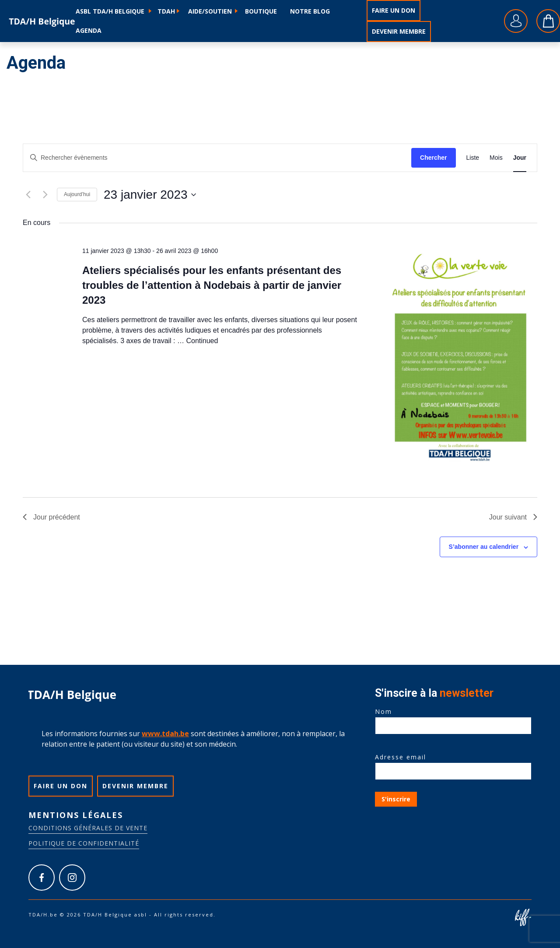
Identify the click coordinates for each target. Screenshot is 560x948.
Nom (453, 719)
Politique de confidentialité (84, 843)
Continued (202, 341)
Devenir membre (399, 31)
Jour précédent (51, 517)
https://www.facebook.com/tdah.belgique (42, 878)
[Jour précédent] (28, 195)
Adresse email (453, 764)
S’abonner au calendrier (484, 547)
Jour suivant (513, 517)
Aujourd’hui (77, 194)
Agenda (89, 30)
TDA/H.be (42, 21)
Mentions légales (76, 815)
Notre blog (310, 11)
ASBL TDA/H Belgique (110, 11)
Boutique (261, 11)
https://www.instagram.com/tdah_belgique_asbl (72, 878)
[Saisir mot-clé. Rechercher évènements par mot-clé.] (217, 158)
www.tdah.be (165, 734)
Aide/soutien (210, 11)
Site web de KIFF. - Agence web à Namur (523, 917)
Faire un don (394, 10)
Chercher (433, 158)
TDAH (166, 11)
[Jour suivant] (45, 195)
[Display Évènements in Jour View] (520, 158)
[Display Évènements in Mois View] (496, 158)
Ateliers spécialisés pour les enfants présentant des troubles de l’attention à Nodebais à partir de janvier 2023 (212, 285)
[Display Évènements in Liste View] (473, 158)
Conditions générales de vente (88, 828)
